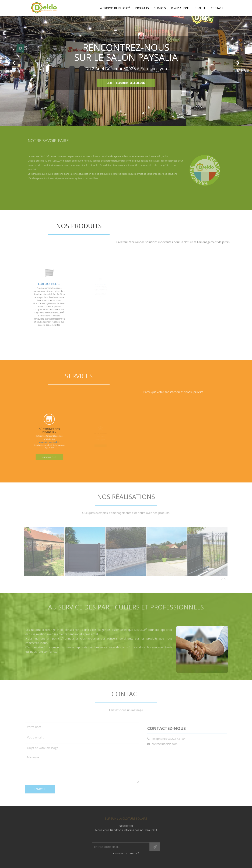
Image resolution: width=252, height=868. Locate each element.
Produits (142, 8)
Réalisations (180, 8)
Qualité (200, 8)
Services (160, 8)
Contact (217, 8)
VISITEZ (126, 83)
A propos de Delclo (115, 8)
